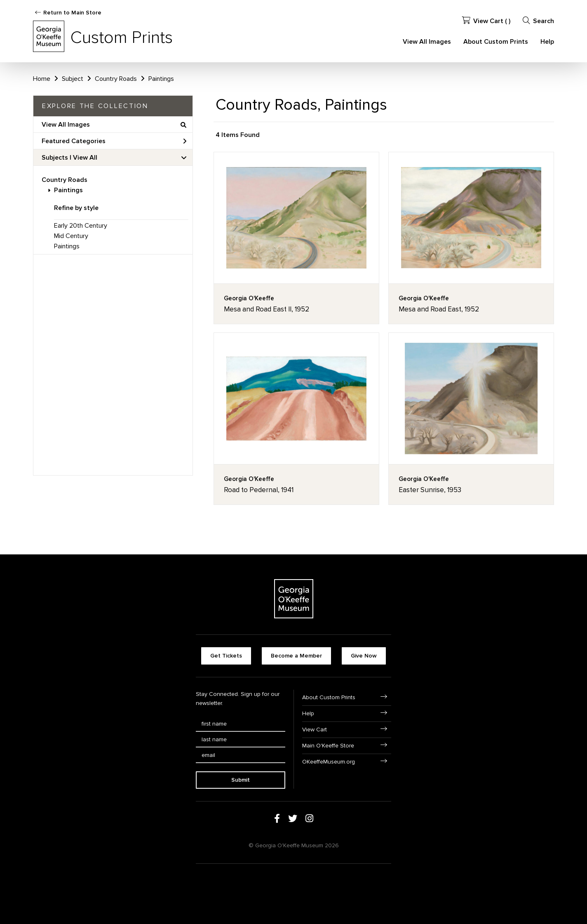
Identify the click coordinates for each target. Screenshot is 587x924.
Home (42, 79)
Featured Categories (114, 141)
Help (547, 42)
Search (538, 21)
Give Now (364, 656)
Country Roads (65, 180)
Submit (241, 780)
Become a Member (296, 656)
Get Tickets (226, 656)
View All (85, 158)
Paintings (68, 190)
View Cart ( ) (486, 21)
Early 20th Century (81, 226)
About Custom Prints (496, 42)
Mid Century (71, 236)
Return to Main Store (72, 13)
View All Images (427, 42)
